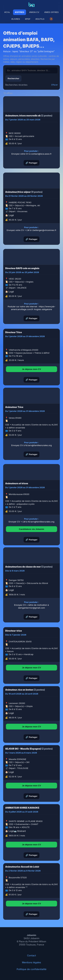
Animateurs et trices (17, 483)
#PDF (28, 19)
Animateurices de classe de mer (23, 567)
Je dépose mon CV (31, 369)
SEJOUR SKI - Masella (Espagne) (23, 749)
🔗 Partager (31, 163)
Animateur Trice (14, 407)
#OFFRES (20, 12)
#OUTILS (40, 19)
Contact (32, 955)
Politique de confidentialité (32, 969)
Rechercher (13, 78)
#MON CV (34, 12)
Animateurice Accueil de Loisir (22, 867)
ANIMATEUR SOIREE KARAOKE (22, 808)
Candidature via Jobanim (31, 529)
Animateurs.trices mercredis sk (23, 116)
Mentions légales (32, 962)
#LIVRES (16, 19)
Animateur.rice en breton (19, 690)
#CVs (7, 12)
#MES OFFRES (51, 12)
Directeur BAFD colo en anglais (22, 268)
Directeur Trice (14, 332)
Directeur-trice (14, 631)
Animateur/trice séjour (18, 192)
